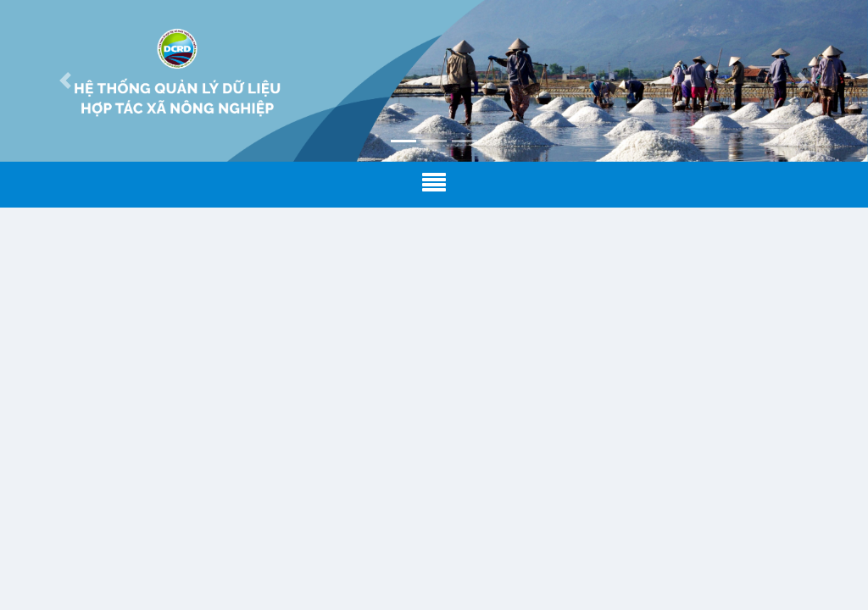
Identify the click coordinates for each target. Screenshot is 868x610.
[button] (65, 81)
